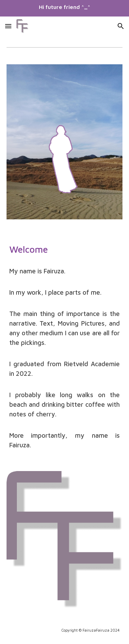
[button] (8, 26)
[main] (65, 249)
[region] (64, 8)
